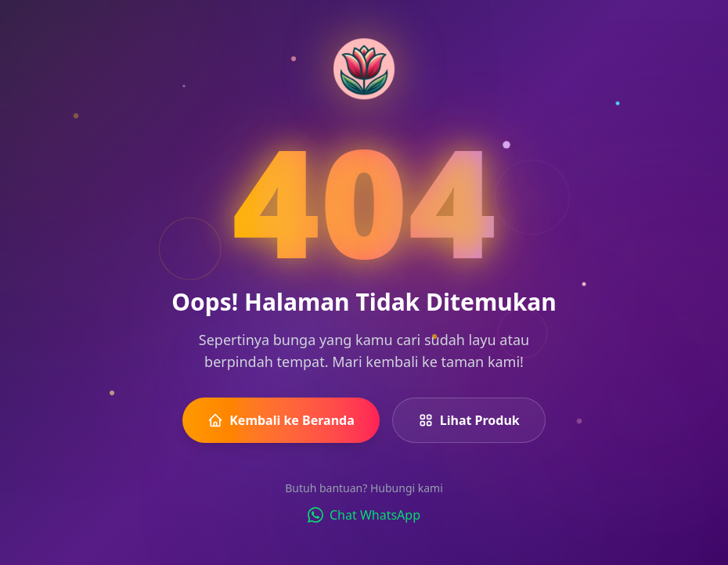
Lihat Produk (469, 420)
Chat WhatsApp (364, 515)
